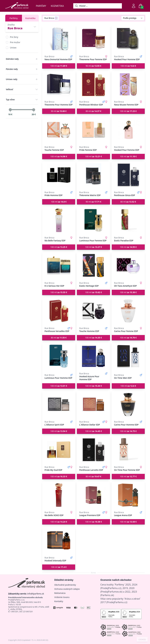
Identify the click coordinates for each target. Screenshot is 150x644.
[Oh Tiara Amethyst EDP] (128, 266)
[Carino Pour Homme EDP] (128, 404)
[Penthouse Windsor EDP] (93, 84)
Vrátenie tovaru (62, 597)
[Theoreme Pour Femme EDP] (93, 39)
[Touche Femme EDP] (59, 130)
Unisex (13, 48)
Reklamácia (60, 593)
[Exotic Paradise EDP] (128, 220)
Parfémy (41, 6)
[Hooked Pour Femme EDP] (128, 130)
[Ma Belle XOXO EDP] (59, 495)
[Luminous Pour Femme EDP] (93, 220)
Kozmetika (57, 6)
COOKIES (142, 640)
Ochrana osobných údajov (67, 589)
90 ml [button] (94, 66)
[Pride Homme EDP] (59, 175)
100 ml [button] (59, 66)
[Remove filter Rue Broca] (56, 18)
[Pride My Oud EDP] (59, 450)
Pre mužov (15, 42)
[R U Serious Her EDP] (59, 266)
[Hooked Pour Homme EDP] (128, 39)
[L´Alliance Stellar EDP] (93, 404)
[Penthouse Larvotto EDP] (93, 450)
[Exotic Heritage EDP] (93, 266)
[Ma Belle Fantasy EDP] (59, 220)
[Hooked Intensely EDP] (59, 540)
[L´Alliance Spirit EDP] (59, 404)
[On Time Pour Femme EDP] (128, 450)
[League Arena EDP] (128, 495)
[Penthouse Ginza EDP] (128, 175)
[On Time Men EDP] (128, 356)
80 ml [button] (94, 111)
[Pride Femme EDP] (93, 130)
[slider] (10, 110)
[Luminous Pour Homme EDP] (59, 356)
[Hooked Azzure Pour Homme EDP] (93, 356)
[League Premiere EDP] (93, 495)
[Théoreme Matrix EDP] (93, 175)
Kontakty (59, 601)
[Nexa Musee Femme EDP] (128, 84)
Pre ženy (14, 37)
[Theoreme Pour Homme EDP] (59, 84)
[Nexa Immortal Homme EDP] (59, 39)
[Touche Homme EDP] (93, 311)
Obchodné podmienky (65, 585)
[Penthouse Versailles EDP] (59, 311)
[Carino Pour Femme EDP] (128, 311)
